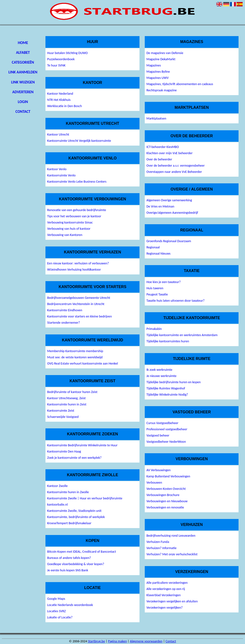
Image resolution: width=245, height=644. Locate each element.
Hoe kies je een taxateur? (164, 282)
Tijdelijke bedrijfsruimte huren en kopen (174, 382)
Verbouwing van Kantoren (65, 235)
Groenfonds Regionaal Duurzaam (169, 241)
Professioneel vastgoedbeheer (167, 429)
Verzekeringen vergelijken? (164, 608)
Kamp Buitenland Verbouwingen (168, 476)
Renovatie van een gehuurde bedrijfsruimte (77, 210)
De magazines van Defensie (165, 53)
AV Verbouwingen (159, 470)
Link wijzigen (23, 82)
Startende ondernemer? (64, 323)
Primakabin (154, 329)
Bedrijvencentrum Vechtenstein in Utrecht (76, 304)
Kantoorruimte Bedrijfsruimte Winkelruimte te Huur (82, 445)
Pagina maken (117, 641)
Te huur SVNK (56, 65)
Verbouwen (154, 483)
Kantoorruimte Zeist (61, 411)
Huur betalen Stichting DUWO (67, 53)
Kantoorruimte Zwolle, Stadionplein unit (74, 511)
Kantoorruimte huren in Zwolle (68, 492)
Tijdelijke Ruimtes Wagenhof (166, 388)
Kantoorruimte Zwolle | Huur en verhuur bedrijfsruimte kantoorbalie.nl (85, 501)
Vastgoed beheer (158, 435)
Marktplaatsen (156, 118)
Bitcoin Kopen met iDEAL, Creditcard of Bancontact (81, 552)
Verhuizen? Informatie (161, 548)
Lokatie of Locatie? (60, 617)
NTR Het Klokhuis (59, 100)
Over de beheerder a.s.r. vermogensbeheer (175, 166)
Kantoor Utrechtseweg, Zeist (66, 398)
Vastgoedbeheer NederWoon (166, 442)
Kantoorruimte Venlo (61, 175)
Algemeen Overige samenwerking (169, 200)
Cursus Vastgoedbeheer (162, 423)
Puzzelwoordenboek (61, 59)
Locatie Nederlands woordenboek (70, 605)
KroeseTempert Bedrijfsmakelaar (69, 523)
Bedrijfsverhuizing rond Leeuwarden (171, 536)
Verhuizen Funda (158, 542)
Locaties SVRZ (56, 611)
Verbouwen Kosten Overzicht (166, 489)
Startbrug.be (96, 641)
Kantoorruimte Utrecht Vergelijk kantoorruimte (79, 141)
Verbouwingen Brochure (163, 495)
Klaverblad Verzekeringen (164, 595)
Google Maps (56, 599)
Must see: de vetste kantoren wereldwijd (75, 357)
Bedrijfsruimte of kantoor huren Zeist (72, 392)
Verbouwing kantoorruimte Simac (70, 222)
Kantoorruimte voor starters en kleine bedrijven (79, 316)
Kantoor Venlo (57, 169)
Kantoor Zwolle (57, 486)
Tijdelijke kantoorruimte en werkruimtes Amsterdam (182, 335)
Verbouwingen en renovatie (165, 507)
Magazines (154, 65)
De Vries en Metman (160, 206)
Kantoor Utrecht (58, 134)
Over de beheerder (159, 159)
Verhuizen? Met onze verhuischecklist (172, 554)
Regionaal (153, 247)
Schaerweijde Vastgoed (63, 417)
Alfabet (23, 52)
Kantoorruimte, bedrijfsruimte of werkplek (76, 517)
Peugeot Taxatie (157, 294)
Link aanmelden (23, 72)
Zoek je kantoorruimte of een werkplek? (74, 458)
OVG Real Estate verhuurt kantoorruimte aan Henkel (83, 363)
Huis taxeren (155, 288)
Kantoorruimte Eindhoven (65, 310)
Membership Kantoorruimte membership (75, 351)
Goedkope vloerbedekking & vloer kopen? (76, 564)
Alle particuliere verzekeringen (167, 583)
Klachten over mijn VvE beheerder (170, 153)
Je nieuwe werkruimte (161, 376)
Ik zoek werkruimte (159, 370)
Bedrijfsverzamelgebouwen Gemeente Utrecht (79, 298)
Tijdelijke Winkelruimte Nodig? (167, 395)
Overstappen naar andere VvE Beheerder (174, 172)
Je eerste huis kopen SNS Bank (68, 570)
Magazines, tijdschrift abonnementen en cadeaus (180, 84)
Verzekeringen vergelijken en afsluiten (172, 601)
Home (23, 43)
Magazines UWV (158, 78)
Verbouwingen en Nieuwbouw (167, 501)
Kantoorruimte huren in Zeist (67, 404)
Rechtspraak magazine (162, 90)
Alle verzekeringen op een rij (166, 589)
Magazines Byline (158, 72)
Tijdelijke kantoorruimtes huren (168, 341)
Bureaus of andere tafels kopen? (69, 558)
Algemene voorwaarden (146, 641)
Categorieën (23, 62)
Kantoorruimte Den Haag (64, 451)
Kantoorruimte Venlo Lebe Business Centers (77, 182)
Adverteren (23, 92)
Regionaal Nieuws (159, 254)
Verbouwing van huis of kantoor (69, 229)
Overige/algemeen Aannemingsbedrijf (172, 213)
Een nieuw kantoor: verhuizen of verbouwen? (78, 263)
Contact (23, 112)
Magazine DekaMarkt (161, 59)
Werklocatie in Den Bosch (64, 106)
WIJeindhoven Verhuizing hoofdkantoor (74, 270)
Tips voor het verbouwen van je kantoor (74, 216)
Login (23, 102)
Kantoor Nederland (60, 94)
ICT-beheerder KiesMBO (163, 147)
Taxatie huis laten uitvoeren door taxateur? (175, 301)
